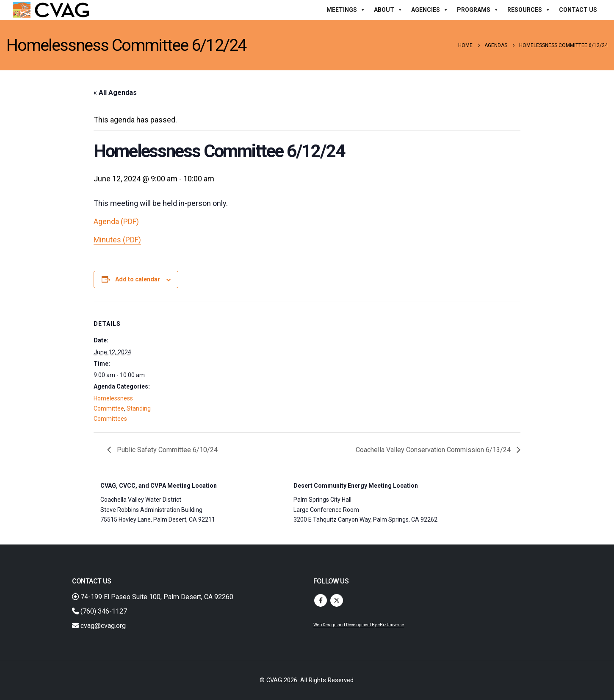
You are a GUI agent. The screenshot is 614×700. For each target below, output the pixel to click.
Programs (478, 10)
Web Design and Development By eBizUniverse (359, 625)
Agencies (430, 10)
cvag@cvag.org (99, 626)
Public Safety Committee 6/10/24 (166, 450)
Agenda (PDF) (116, 221)
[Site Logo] (51, 10)
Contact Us (578, 10)
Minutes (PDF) (117, 240)
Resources (529, 10)
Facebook (321, 600)
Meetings (346, 10)
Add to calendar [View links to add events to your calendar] (138, 279)
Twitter (337, 600)
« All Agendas (115, 93)
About (388, 10)
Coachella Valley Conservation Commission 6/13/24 (434, 450)
